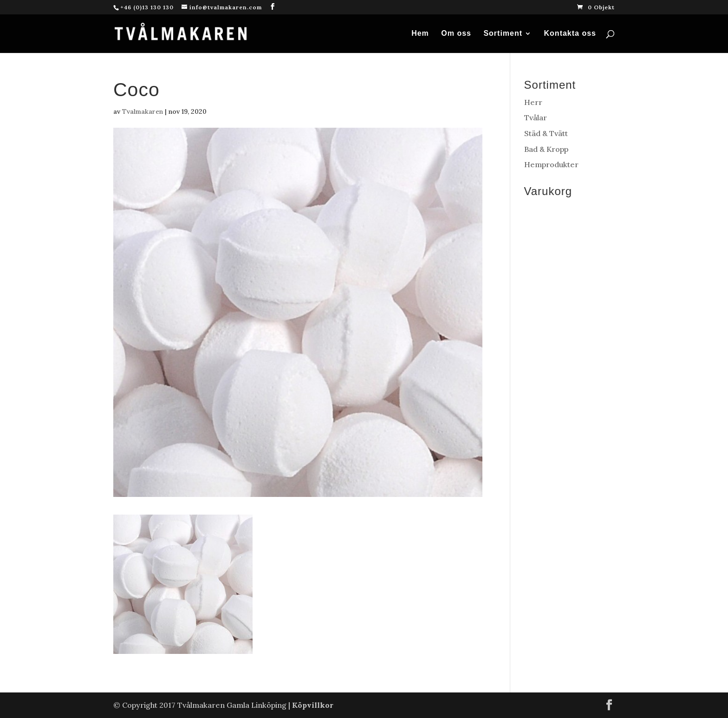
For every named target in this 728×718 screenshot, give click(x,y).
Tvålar (536, 117)
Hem (420, 34)
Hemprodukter (551, 164)
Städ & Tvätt (546, 133)
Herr (533, 102)
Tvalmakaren (143, 111)
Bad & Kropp (546, 149)
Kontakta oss (570, 34)
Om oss (456, 34)
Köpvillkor (313, 705)
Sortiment (503, 34)
